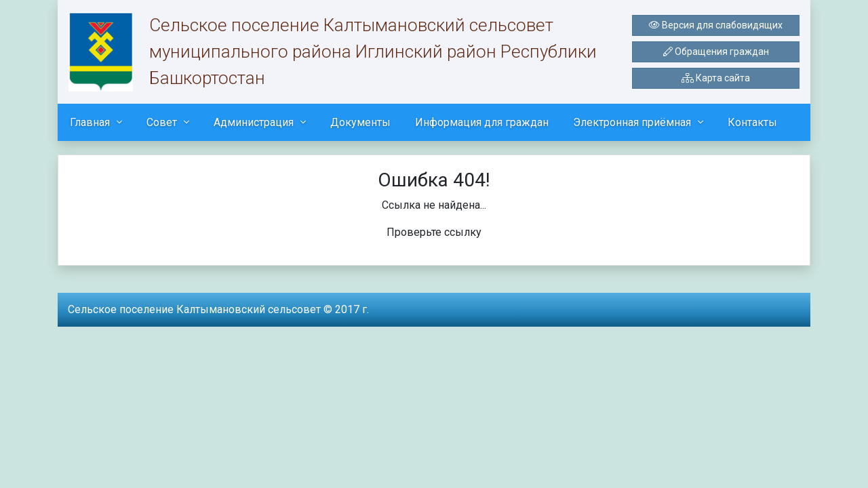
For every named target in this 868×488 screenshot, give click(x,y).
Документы (360, 122)
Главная (90, 122)
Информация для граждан (482, 122)
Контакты (752, 122)
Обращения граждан (716, 52)
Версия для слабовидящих (716, 25)
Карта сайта (716, 78)
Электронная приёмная (632, 122)
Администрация (254, 122)
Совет (162, 122)
